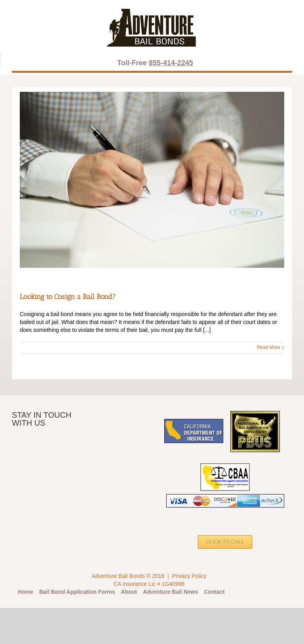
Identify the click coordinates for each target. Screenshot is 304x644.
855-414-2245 (171, 63)
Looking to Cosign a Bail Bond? (68, 297)
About (129, 592)
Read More (269, 347)
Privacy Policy (189, 576)
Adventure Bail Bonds (118, 576)
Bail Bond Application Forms (77, 592)
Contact (214, 592)
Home (26, 592)
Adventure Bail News (170, 592)
